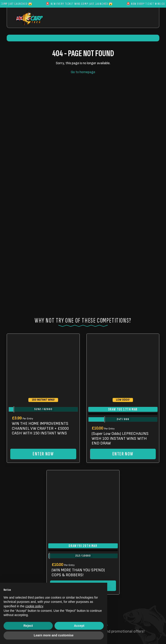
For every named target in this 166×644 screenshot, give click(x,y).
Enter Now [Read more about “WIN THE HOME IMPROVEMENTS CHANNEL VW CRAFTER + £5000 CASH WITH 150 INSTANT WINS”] (43, 454)
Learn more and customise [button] (54, 635)
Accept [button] (79, 626)
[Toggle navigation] (138, 18)
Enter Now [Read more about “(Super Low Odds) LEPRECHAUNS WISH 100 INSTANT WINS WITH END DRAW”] (123, 454)
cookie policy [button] (34, 606)
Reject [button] (28, 626)
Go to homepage (83, 72)
